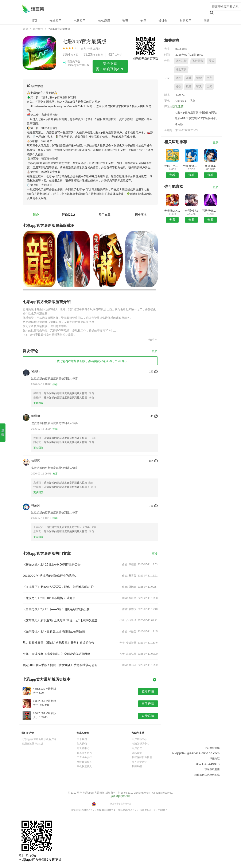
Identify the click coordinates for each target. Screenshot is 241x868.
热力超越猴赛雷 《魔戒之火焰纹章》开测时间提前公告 (59, 643)
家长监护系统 (139, 762)
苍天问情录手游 (210, 211)
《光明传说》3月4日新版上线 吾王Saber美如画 (54, 632)
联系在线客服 (212, 769)
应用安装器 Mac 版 (32, 744)
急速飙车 (210, 166)
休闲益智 (181, 61)
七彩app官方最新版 (33, 9)
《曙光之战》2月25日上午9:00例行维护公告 (52, 564)
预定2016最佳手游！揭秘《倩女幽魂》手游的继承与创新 (60, 665)
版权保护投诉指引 (142, 757)
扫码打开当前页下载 (146, 58)
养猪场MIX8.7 (172, 211)
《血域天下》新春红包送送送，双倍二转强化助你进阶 (58, 587)
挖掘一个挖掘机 (172, 166)
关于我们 (82, 739)
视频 (189, 87)
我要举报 (137, 766)
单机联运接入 (84, 766)
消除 (199, 78)
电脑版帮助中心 (141, 744)
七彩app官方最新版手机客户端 (39, 739)
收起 (153, 340)
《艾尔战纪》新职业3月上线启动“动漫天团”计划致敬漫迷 (60, 620)
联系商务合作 (84, 753)
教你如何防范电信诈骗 (207, 775)
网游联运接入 (84, 762)
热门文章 (105, 215)
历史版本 (141, 215)
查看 (172, 175)
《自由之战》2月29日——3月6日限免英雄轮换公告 (56, 609)
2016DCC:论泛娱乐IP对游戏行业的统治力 (50, 576)
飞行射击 (198, 61)
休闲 (178, 78)
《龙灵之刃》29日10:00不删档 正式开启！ (51, 598)
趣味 (189, 78)
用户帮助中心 (139, 739)
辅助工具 (181, 69)
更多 (155, 351)
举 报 (3, 433)
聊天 (199, 87)
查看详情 (148, 691)
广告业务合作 (84, 757)
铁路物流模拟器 (191, 166)
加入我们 (82, 744)
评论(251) (68, 215)
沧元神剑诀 (191, 211)
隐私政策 (178, 107)
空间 (209, 87)
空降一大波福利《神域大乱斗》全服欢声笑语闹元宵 (57, 654)
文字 (209, 78)
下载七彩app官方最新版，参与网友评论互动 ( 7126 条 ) (90, 361)
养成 (211, 61)
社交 (178, 87)
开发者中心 (83, 748)
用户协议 (137, 748)
